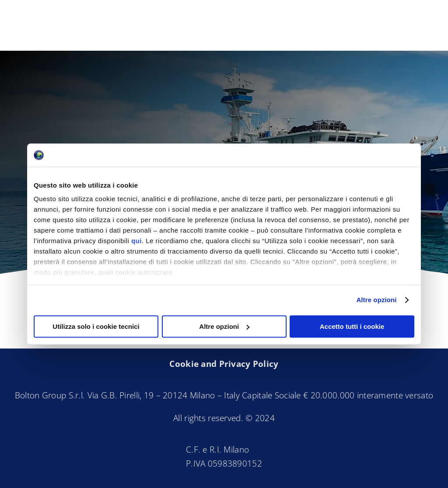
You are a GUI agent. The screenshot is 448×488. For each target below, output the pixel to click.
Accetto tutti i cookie (352, 326)
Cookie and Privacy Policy (224, 364)
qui (136, 241)
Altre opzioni (376, 300)
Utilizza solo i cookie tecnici (96, 326)
